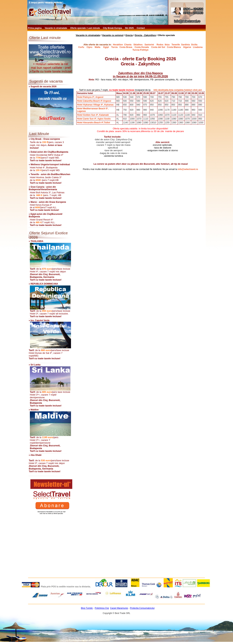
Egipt (107, 47)
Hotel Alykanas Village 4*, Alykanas (95, 105)
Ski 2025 (130, 28)
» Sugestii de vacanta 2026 (43, 87)
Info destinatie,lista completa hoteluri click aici (178, 90)
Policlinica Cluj (102, 608)
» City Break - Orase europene (44, 139)
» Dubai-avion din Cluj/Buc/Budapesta (49, 152)
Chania (128, 45)
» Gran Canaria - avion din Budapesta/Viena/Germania (43, 188)
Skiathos (138, 45)
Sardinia (185, 45)
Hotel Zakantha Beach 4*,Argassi (94, 101)
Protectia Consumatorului (142, 608)
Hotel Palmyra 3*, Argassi (90, 97)
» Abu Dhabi (35, 455)
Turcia (114, 47)
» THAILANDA (36, 241)
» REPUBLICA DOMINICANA (43, 284)
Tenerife (176, 45)
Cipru (89, 47)
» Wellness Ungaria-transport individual (49, 165)
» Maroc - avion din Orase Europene (47, 202)
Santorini (149, 45)
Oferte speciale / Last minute (85, 28)
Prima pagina (35, 28)
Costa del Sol (158, 47)
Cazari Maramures (119, 608)
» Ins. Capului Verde (39, 320)
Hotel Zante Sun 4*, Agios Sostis (94, 119)
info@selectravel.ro (188, 169)
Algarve (187, 47)
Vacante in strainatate (56, 28)
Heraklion (118, 45)
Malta (98, 47)
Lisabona (198, 47)
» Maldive (34, 410)
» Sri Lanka (35, 365)
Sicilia (194, 45)
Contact (141, 28)
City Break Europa (113, 28)
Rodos (160, 45)
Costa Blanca (174, 47)
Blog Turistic (87, 608)
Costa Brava (126, 47)
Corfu (81, 47)
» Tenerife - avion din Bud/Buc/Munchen (50, 174)
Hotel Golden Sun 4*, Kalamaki (93, 115)
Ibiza (167, 45)
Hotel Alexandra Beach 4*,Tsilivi (93, 123)
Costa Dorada (142, 47)
